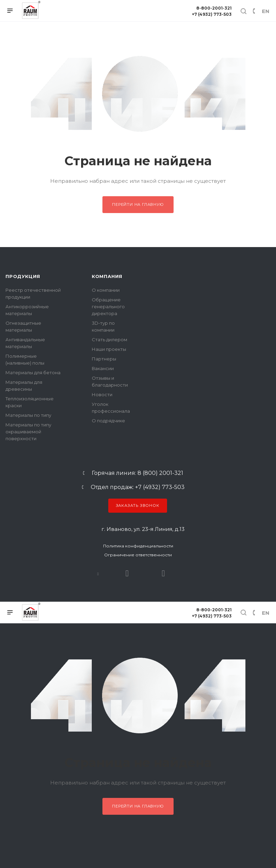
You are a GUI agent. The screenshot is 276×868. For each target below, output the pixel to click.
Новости (102, 394)
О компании (106, 290)
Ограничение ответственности (138, 555)
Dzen (163, 573)
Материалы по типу (28, 415)
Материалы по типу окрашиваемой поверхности (28, 432)
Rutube (127, 573)
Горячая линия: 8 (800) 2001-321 (137, 473)
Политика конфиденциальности (138, 546)
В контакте (98, 573)
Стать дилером (109, 340)
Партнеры (104, 359)
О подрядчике (108, 421)
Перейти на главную (138, 204)
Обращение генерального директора (108, 307)
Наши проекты (109, 349)
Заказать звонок (138, 505)
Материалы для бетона (33, 372)
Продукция (23, 276)
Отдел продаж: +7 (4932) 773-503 (138, 487)
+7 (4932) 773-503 (212, 14)
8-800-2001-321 (214, 8)
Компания (107, 276)
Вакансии (103, 368)
